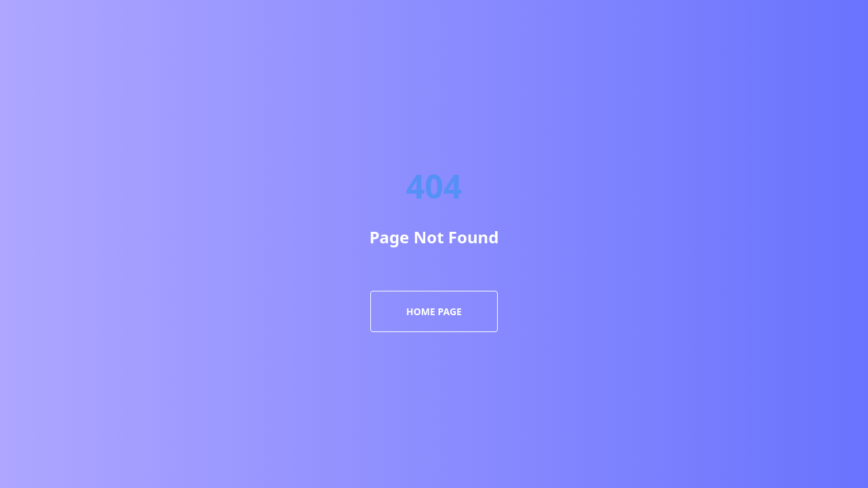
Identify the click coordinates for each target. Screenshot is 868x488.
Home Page (434, 311)
